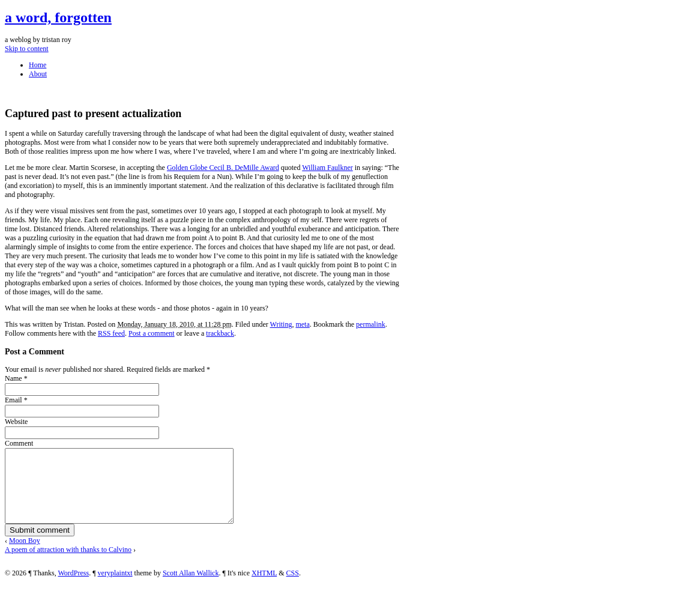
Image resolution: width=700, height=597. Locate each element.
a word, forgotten (58, 17)
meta (302, 324)
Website (16, 422)
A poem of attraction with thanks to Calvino (68, 564)
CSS (293, 587)
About (38, 74)
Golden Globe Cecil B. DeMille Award (223, 168)
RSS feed (111, 333)
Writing (281, 324)
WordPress (73, 587)
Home (38, 65)
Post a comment (152, 333)
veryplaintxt (115, 587)
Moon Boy (25, 555)
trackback (220, 333)
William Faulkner (327, 168)
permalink (371, 324)
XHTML (264, 587)
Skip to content (27, 49)
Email (14, 400)
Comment (19, 443)
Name (14, 378)
